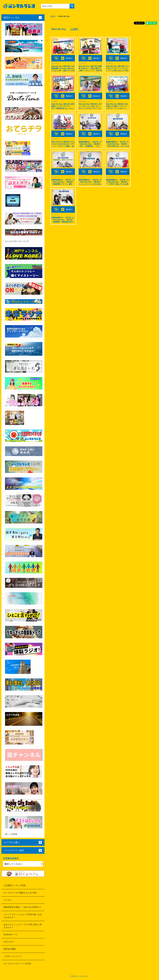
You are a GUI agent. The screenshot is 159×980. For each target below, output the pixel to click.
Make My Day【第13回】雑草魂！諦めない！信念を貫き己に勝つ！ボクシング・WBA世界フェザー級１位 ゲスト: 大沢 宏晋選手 (90, 71)
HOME (53, 16)
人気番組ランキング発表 (15, 885)
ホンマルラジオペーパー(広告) (17, 964)
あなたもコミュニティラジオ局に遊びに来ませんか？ (23, 926)
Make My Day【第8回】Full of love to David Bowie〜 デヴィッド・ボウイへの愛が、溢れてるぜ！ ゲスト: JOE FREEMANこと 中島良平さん (63, 146)
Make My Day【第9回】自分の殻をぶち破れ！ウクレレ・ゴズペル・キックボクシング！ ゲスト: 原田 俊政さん (117, 107)
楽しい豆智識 (11, 834)
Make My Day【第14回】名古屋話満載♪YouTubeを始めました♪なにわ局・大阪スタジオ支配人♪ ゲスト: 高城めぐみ (63, 69)
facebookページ (11, 934)
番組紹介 (69, 58)
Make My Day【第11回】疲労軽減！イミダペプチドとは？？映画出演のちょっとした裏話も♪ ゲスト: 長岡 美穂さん (63, 108)
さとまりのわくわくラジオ (17, 241)
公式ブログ (9, 942)
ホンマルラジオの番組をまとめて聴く (21, 893)
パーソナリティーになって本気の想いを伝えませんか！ (23, 916)
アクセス (8, 900)
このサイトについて (13, 956)
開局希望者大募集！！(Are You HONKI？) (22, 907)
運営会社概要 (10, 949)
